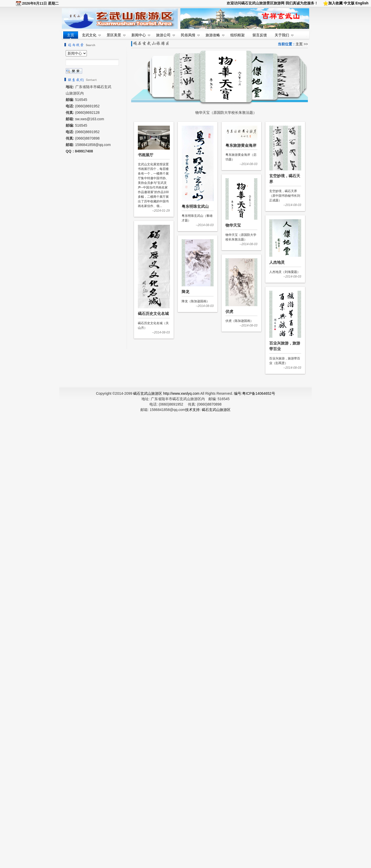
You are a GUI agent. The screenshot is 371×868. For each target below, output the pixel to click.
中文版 (349, 3)
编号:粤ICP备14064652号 (255, 393)
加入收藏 (335, 3)
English (362, 3)
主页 (299, 44)
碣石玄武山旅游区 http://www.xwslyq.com (166, 393)
